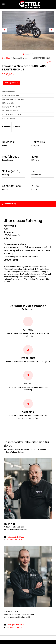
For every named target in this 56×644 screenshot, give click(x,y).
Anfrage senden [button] (12, 83)
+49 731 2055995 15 (14, 540)
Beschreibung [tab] (9, 204)
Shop (8, 58)
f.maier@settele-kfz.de (16, 625)
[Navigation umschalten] (4, 4)
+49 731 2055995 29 (14, 627)
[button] (4, 30)
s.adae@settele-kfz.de (15, 537)
